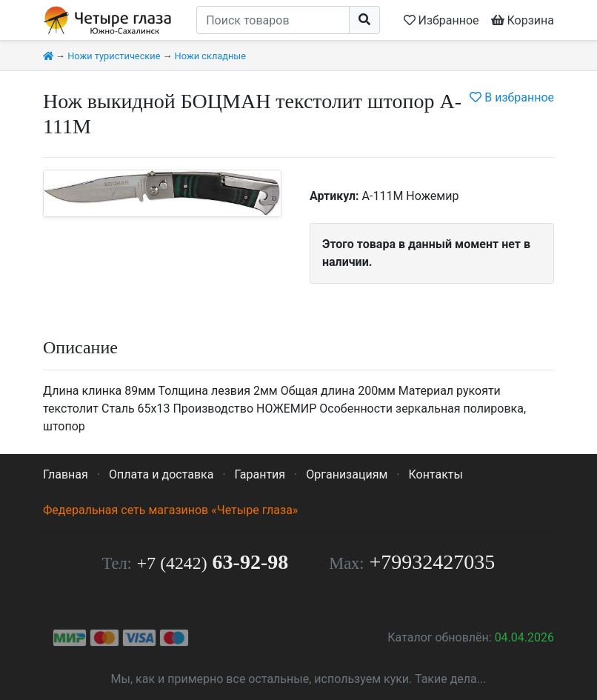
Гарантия (260, 474)
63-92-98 (213, 562)
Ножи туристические (114, 56)
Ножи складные (210, 56)
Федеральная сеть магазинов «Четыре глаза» (170, 510)
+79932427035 (433, 562)
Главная (66, 474)
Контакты (435, 474)
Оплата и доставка (161, 474)
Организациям (347, 474)
